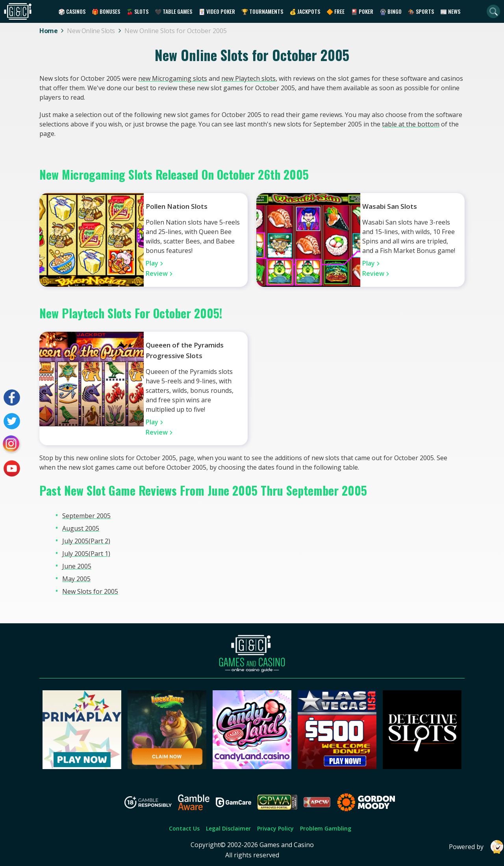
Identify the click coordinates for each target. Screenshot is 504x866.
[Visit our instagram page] (12, 445)
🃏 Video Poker (217, 11)
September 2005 (86, 516)
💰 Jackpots (305, 11)
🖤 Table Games (173, 11)
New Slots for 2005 (90, 591)
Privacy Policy (275, 828)
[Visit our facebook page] (12, 398)
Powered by (476, 847)
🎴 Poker (362, 11)
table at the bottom (411, 124)
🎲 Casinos (72, 11)
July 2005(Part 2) (86, 541)
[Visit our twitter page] (12, 421)
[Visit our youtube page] (12, 468)
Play (152, 263)
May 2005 (76, 579)
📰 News (450, 11)
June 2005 (77, 566)
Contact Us (184, 828)
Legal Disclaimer (228, 828)
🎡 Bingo (391, 11)
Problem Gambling (326, 828)
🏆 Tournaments (262, 11)
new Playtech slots (248, 78)
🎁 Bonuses (106, 11)
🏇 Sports (421, 11)
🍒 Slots (137, 11)
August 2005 (81, 528)
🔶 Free (335, 11)
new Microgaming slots (173, 78)
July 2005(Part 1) (86, 554)
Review (157, 273)
